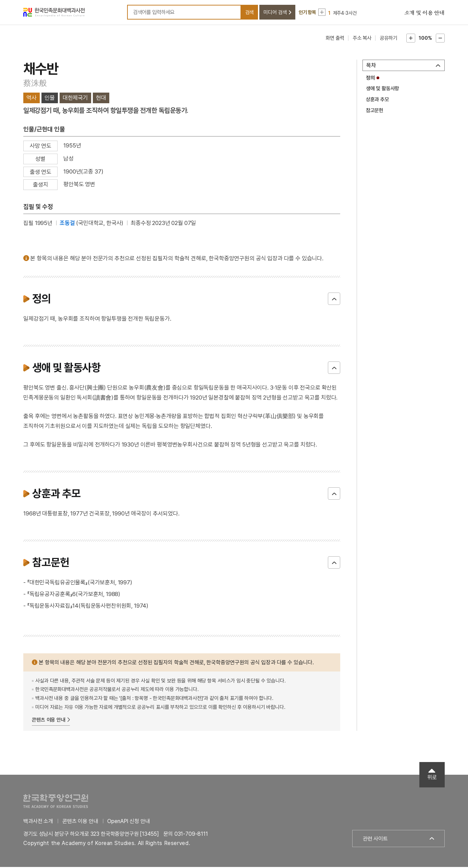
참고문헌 (375, 111)
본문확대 (411, 39)
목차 (371, 66)
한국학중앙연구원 (56, 802)
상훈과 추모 (378, 100)
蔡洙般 (35, 84)
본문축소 (440, 39)
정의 (370, 79)
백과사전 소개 (38, 822)
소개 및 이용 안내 (424, 14)
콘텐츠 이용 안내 (49, 721)
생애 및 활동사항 (383, 90)
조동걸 (67, 224)
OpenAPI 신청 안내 (128, 822)
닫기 (334, 300)
